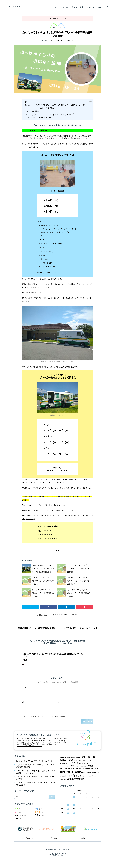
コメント (25, 688)
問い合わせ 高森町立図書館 (39, 117)
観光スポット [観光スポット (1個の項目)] (85, 776)
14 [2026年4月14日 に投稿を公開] (68, 805)
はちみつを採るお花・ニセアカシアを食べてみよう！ (34, 761)
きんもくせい (42, 614)
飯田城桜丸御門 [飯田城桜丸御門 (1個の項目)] (63, 779)
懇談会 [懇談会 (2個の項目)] (94, 772)
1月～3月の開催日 (33, 111)
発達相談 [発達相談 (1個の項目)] (62, 776)
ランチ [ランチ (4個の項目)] (72, 766)
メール (61, 702)
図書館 (62, 614)
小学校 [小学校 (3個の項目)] (96, 769)
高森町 (66, 614)
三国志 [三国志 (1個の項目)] (77, 766)
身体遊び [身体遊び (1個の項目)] (94, 776)
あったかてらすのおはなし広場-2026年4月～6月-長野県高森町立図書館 (36, 784)
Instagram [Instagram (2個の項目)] (70, 757)
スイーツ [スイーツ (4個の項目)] (75, 763)
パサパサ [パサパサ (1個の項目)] (81, 763)
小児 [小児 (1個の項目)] (92, 769)
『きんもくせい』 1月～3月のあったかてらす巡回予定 (50, 115)
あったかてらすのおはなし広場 (40, 108)
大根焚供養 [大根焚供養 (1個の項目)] (88, 769)
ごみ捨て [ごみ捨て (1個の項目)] (84, 761)
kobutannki (49, 41)
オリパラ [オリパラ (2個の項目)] (62, 763)
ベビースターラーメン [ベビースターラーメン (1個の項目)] (89, 763)
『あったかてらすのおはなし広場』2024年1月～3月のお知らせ (54, 105)
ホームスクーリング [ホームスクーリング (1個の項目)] (64, 766)
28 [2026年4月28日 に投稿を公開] (68, 813)
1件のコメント (71, 41)
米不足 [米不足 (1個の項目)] (70, 776)
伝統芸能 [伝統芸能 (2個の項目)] (90, 766)
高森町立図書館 (52, 526)
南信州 (74, 614)
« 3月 (62, 816)
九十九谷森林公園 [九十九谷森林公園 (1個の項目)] (83, 766)
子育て (82, 7)
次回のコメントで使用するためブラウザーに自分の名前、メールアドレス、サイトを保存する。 (46, 716)
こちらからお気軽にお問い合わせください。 (29, 746)
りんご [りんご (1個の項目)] (94, 761)
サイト (23, 709)
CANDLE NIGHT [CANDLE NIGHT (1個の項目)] (63, 757)
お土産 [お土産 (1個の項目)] (75, 761)
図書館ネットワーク (49, 616)
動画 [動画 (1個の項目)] (80, 769)
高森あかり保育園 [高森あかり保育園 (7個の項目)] (76, 779)
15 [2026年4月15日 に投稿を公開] (74, 805)
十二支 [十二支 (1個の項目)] (83, 769)
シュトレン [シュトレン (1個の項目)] (68, 763)
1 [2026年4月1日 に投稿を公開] (74, 797)
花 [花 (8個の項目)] (74, 776)
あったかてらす (50, 614)
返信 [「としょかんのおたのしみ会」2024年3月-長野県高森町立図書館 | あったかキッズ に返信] (23, 664)
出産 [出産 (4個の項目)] (76, 768)
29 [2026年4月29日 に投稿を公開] (74, 813)
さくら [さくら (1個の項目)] (88, 761)
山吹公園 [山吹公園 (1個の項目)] (83, 772)
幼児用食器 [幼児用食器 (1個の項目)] (88, 772)
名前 (23, 702)
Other (99, 7)
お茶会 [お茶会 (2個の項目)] (79, 760)
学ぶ (62, 7)
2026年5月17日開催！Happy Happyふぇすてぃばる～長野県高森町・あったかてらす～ (36, 772)
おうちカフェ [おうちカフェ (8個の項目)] (88, 757)
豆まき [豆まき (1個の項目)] (90, 776)
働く (68, 7)
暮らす (75, 7)
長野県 (70, 614)
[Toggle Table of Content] (90, 102)
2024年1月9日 (59, 41)
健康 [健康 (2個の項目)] (72, 769)
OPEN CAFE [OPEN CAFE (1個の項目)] (77, 757)
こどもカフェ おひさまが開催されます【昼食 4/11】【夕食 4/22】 (35, 778)
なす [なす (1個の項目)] (91, 761)
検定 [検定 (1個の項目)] (99, 772)
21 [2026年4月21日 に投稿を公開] (68, 809)
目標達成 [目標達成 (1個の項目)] (66, 776)
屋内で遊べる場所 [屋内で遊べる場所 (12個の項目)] (70, 772)
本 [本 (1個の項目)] (97, 772)
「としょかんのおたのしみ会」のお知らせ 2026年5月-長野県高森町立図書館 (35, 766)
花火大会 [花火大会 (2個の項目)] (78, 776)
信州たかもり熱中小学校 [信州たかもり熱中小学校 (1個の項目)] (65, 769)
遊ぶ (57, 7)
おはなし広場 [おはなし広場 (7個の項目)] (66, 760)
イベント (91, 7)
